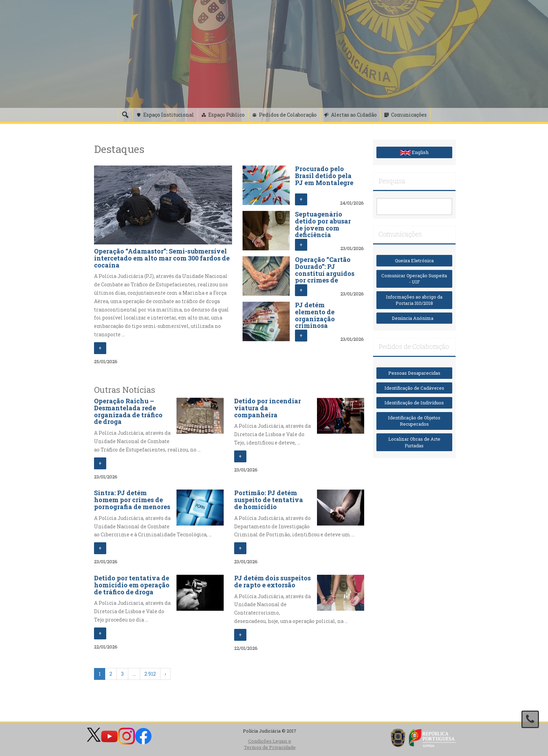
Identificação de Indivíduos (414, 403)
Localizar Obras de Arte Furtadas (414, 442)
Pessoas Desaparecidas (414, 373)
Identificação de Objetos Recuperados (414, 421)
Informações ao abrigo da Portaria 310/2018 (414, 300)
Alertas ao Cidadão (354, 115)
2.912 (150, 674)
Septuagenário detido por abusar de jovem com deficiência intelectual (323, 228)
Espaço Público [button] (226, 115)
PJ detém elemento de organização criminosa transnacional (318, 319)
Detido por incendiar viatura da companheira (268, 408)
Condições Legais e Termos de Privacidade (270, 744)
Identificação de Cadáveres (414, 388)
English (414, 152)
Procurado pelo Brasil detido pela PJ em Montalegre (324, 176)
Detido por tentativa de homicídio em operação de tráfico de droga (132, 585)
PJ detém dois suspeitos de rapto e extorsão (272, 581)
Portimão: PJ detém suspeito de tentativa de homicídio (269, 500)
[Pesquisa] (125, 115)
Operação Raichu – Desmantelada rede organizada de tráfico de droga (128, 411)
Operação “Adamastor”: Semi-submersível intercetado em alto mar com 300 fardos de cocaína (162, 258)
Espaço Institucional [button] (169, 115)
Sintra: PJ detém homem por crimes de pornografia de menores (132, 500)
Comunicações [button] (409, 115)
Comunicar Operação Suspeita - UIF (414, 279)
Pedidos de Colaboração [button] (288, 115)
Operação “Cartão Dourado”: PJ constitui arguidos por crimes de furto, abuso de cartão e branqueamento (325, 280)
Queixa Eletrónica (414, 260)
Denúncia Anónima (414, 318)
